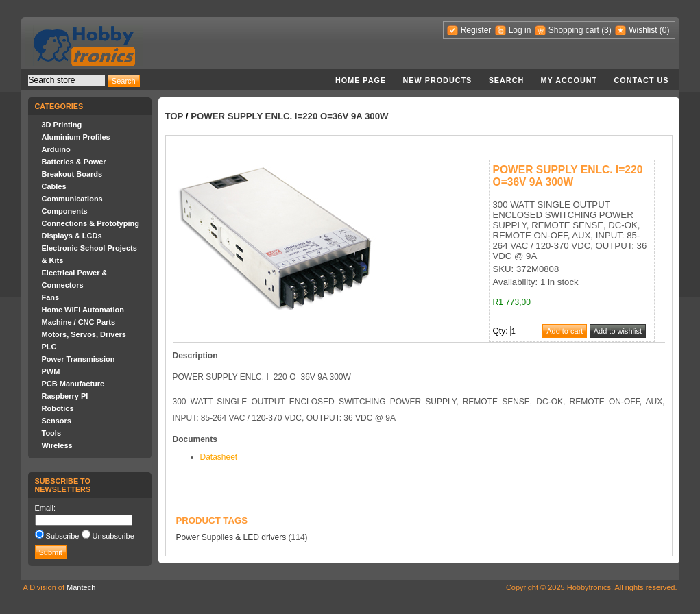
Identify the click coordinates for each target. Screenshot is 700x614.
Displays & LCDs (72, 236)
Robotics (58, 408)
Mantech (81, 587)
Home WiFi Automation (83, 310)
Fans (51, 297)
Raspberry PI (65, 396)
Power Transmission (79, 359)
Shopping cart (574, 30)
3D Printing (62, 125)
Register (476, 30)
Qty (499, 331)
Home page (361, 80)
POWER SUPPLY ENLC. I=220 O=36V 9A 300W (289, 116)
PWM (51, 371)
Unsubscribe (113, 536)
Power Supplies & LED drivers (231, 537)
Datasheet (219, 457)
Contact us (642, 80)
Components (65, 211)
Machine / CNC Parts (79, 322)
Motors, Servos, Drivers (84, 334)
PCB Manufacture (73, 384)
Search (507, 80)
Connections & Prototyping (90, 223)
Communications (72, 199)
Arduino (56, 149)
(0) (665, 30)
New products (438, 80)
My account (569, 80)
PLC (49, 347)
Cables (54, 186)
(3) (606, 30)
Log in (520, 30)
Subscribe (63, 536)
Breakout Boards (72, 174)
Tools (52, 433)
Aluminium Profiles (76, 137)
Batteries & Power (74, 162)
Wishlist (643, 30)
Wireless (57, 445)
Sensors (57, 421)
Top (174, 116)
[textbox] (67, 80)
